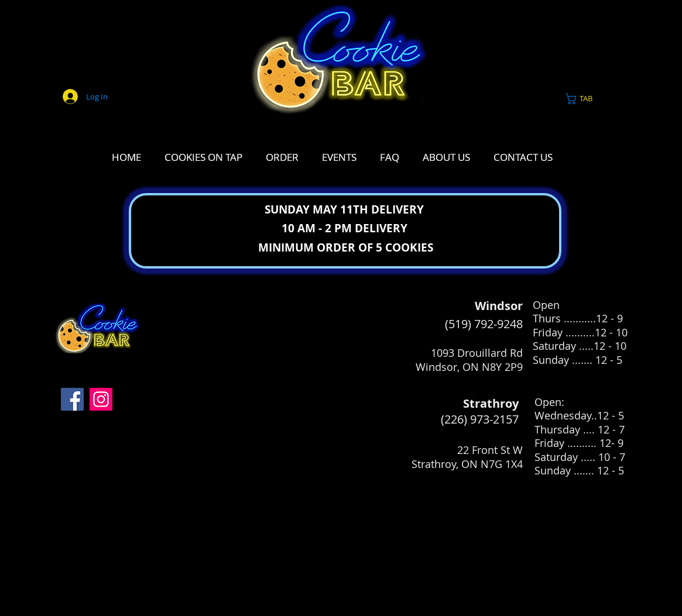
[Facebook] (72, 399)
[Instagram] (101, 399)
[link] (586, 99)
